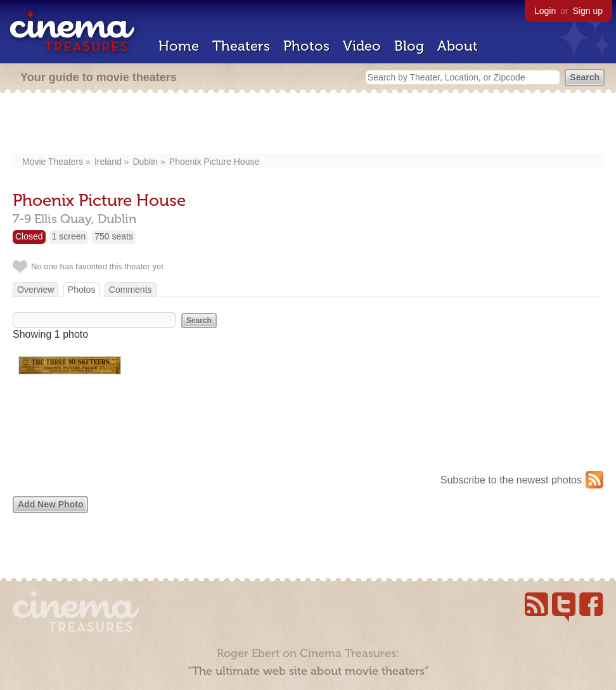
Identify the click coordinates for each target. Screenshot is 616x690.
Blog (409, 46)
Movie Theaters (53, 162)
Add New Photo (50, 504)
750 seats (114, 236)
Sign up (588, 11)
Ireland (108, 162)
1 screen (69, 236)
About (458, 46)
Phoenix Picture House (214, 162)
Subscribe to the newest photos (511, 480)
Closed (29, 236)
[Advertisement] (308, 125)
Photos (306, 46)
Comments (131, 290)
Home (179, 46)
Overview (35, 290)
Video (362, 46)
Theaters (241, 46)
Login (545, 11)
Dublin (145, 162)
